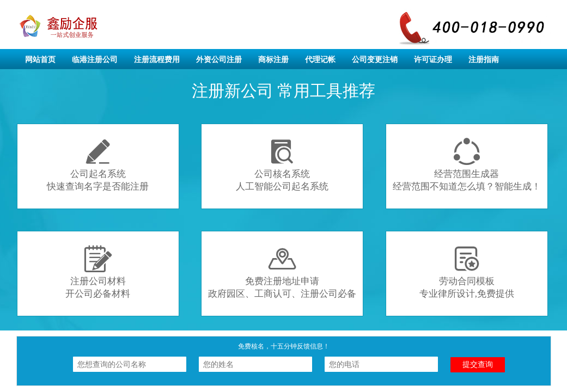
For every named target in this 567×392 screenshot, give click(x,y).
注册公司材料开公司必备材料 (98, 272)
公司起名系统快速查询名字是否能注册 (98, 165)
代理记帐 (320, 60)
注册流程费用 (157, 60)
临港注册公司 (95, 60)
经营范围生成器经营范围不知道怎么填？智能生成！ (467, 165)
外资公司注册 (219, 60)
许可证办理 (433, 60)
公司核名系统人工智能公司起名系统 (282, 165)
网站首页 (40, 60)
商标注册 (273, 60)
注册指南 (484, 60)
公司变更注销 (375, 60)
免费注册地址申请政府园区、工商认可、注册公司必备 (282, 272)
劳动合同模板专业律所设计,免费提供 (467, 272)
